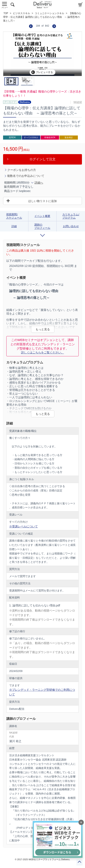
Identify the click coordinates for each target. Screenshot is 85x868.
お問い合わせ (71, 226)
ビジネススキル (21, 13)
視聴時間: (10, 183)
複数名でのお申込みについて (26, 176)
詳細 (14, 226)
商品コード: (12, 191)
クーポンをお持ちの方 (22, 170)
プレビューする (42, 72)
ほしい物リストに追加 (42, 201)
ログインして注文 (42, 159)
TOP (6, 13)
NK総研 (78, 102)
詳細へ (39, 183)
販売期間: (10, 187)
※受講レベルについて (23, 526)
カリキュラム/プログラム (71, 216)
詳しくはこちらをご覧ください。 (42, 352)
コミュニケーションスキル (49, 13)
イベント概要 (42, 216)
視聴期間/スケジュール (14, 216)
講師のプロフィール (42, 226)
